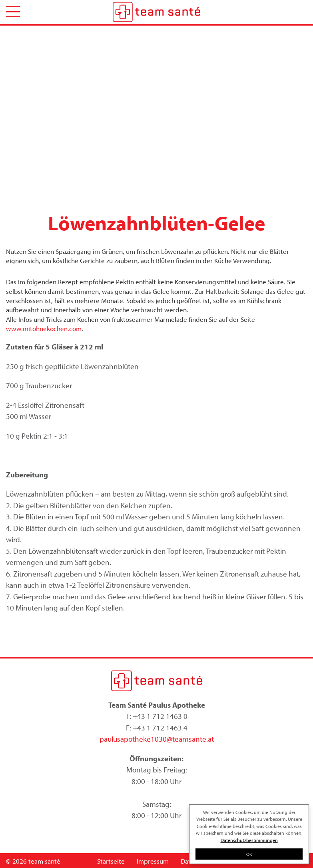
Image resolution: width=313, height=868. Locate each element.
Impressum (153, 861)
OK (249, 854)
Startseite (111, 861)
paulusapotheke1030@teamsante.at (157, 739)
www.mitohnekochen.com (44, 328)
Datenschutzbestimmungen (249, 840)
